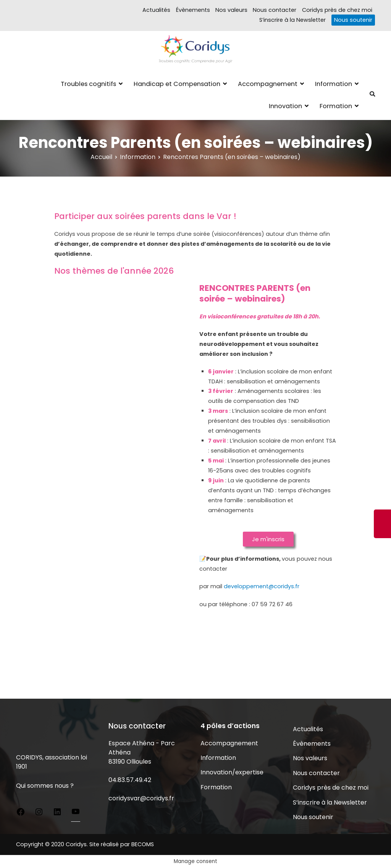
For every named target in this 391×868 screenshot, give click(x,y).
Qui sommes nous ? (45, 786)
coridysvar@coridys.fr (141, 798)
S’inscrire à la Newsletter (292, 20)
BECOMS (143, 844)
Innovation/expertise (232, 772)
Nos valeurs (231, 10)
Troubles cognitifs (88, 84)
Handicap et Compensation (177, 84)
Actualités (156, 10)
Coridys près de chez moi (337, 10)
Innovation (285, 106)
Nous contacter (275, 10)
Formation (336, 106)
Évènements (193, 10)
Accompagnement (268, 84)
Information (334, 84)
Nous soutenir (353, 20)
